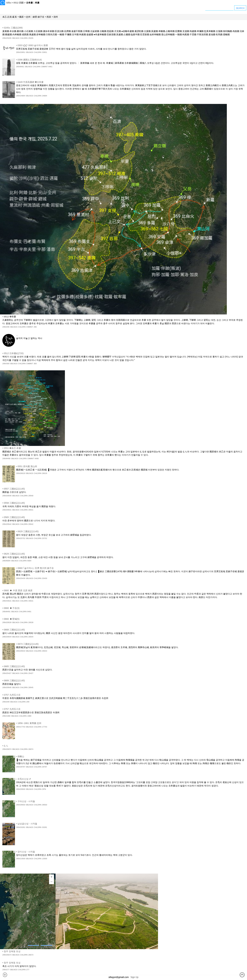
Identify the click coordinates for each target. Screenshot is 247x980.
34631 (31, 601)
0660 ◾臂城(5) (12, 619)
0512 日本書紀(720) (14, 353)
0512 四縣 (18, 3)
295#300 (6, 364)
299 (28, 702)
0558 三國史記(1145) (14, 503)
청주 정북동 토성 (12, 951)
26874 (31, 749)
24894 (45, 96)
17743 (45, 727)
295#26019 (21, 473)
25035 (31, 38)
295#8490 (6, 459)
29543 (45, 651)
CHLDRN (24, 38)
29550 (45, 805)
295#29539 (7, 622)
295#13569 (21, 859)
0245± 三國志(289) (13, 28)
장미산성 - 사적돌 (26, 852)
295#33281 (21, 827)
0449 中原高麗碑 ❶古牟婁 (30, 82)
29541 (31, 510)
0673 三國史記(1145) (28, 644)
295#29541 (7, 510)
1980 (29, 716)
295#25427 (7, 673)
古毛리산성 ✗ (24, 779)
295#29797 (21, 767)
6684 (29, 561)
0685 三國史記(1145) (14, 666)
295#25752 (21, 538)
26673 (31, 955)
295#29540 (7, 496)
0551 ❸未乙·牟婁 (12, 448)
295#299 (6, 702)
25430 (45, 578)
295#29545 (7, 687)
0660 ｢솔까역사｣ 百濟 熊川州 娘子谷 (36, 568)
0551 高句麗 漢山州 (27, 466)
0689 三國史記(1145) (14, 681)
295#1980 (6, 716)
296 (35, 327)
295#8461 (20, 67)
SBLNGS (16, 38)
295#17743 (21, 727)
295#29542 (7, 524)
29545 (31, 687)
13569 (45, 859)
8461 (50, 67)
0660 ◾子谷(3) (12, 608)
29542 (31, 524)
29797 (45, 767)
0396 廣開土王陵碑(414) (30, 60)
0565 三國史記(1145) (14, 517)
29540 (31, 496)
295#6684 (6, 561)
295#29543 (21, 651)
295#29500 (21, 789)
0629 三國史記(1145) (28, 531)
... (17, 335)
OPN (44, 789)
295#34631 (7, 601)
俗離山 (21, 756)
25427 (31, 673)
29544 (31, 637)
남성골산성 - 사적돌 (27, 824)
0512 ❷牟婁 (10, 317)
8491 (29, 612)
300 (35, 364)
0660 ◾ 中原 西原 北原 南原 (18, 590)
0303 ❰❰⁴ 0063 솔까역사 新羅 (33, 45)
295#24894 (21, 96)
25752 (45, 538)
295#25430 (21, 578)
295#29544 (7, 637)
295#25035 (7, 38)
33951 (45, 52)
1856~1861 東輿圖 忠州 (29, 723)
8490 (37, 459)
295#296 (6, 327)
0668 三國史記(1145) (14, 630)
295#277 (6, 970)
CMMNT (44, 67)
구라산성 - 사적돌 (26, 801)
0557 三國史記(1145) (14, 489)
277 (28, 970)
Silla (9, 3)
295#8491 (6, 612)
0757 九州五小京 (12, 695)
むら (6, 746)
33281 (45, 827)
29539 (31, 622)
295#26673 (7, 955)
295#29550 (21, 805)
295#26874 (7, 749)
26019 (45, 473)
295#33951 (21, 52)
